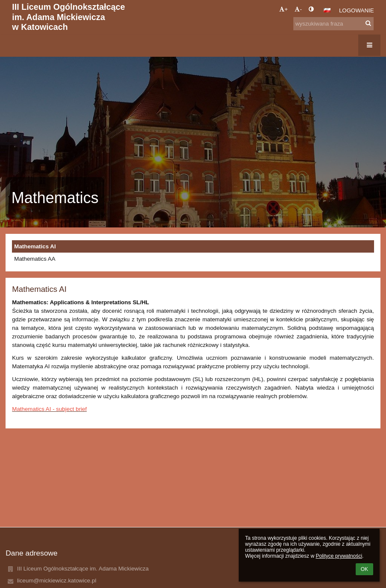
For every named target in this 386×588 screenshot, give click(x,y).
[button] (327, 10)
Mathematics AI (35, 246)
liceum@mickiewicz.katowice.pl (57, 581)
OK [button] (364, 569)
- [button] (298, 9)
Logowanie (357, 10)
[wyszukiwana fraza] (333, 24)
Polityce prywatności (339, 556)
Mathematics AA (35, 259)
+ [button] (284, 9)
